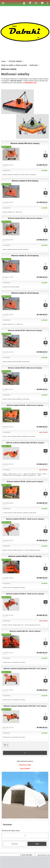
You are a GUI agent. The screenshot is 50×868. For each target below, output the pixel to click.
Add (37, 844)
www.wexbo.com (44, 855)
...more (39, 475)
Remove (15, 844)
